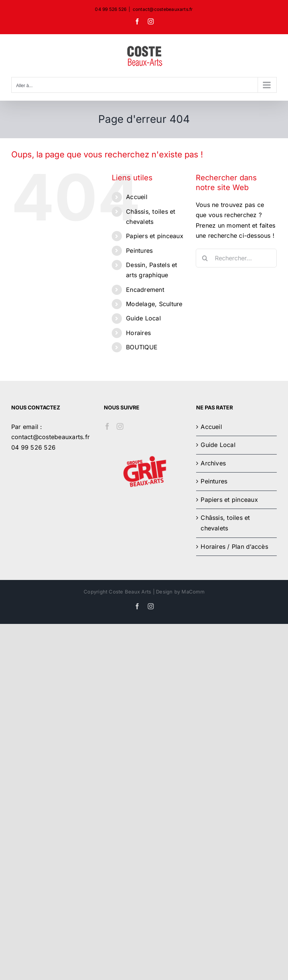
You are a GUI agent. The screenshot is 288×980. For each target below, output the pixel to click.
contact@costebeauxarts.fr (163, 9)
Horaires (138, 333)
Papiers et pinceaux (155, 236)
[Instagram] (120, 426)
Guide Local (143, 318)
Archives (213, 463)
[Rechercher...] (236, 258)
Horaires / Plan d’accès (234, 547)
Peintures (139, 251)
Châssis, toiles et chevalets (225, 523)
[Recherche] (205, 258)
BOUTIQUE (142, 347)
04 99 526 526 (33, 447)
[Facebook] (107, 426)
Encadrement (145, 290)
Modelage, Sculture (154, 304)
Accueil (137, 197)
